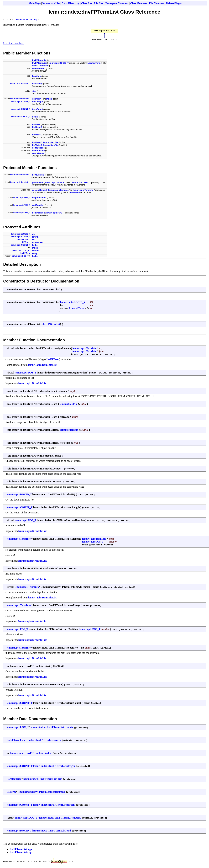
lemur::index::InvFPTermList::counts (52, 728)
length (35, 237)
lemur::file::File (51, 143)
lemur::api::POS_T (81, 183)
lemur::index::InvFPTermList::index (31, 754)
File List (98, 3)
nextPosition (38, 213)
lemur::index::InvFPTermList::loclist (60, 818)
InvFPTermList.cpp (21, 853)
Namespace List (51, 3)
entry (35, 254)
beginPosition (39, 198)
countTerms (38, 154)
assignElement (40, 190)
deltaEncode (38, 151)
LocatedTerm (94, 63)
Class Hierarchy (70, 3)
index (49, 99)
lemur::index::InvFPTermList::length (54, 766)
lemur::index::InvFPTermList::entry (40, 741)
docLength (37, 102)
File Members (157, 3)
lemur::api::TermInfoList (42, 365)
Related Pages (174, 3)
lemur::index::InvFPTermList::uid (52, 831)
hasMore (36, 77)
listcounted (38, 243)
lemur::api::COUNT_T (20, 102)
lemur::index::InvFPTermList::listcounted (41, 792)
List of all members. (14, 44)
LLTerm (26, 243)
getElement (38, 183)
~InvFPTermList (40, 66)
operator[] (37, 99)
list (34, 240)
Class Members (139, 3)
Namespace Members (117, 3)
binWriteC (37, 135)
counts (36, 251)
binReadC (37, 128)
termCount (37, 110)
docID (35, 117)
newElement (38, 175)
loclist (35, 257)
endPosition (38, 206)
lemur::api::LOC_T (20, 251)
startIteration (39, 69)
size (34, 92)
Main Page (35, 3)
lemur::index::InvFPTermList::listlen (54, 805)
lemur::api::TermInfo (20, 84)
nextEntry (37, 84)
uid (34, 235)
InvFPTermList (39, 61)
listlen (35, 246)
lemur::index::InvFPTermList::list (43, 779)
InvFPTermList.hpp (27, 20)
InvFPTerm (74, 193)
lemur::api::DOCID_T (58, 63)
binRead (36, 125)
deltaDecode (38, 148)
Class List (87, 3)
